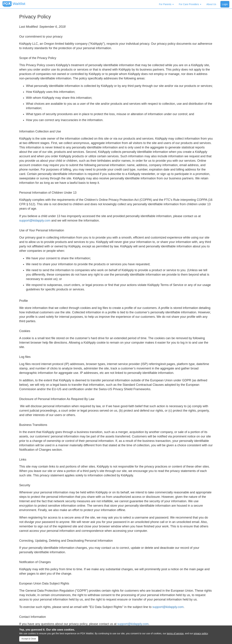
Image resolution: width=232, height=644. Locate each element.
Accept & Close (29, 639)
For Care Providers (190, 4)
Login (225, 4)
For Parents (166, 4)
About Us (211, 4)
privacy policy (201, 633)
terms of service (175, 633)
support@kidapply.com (35, 221)
